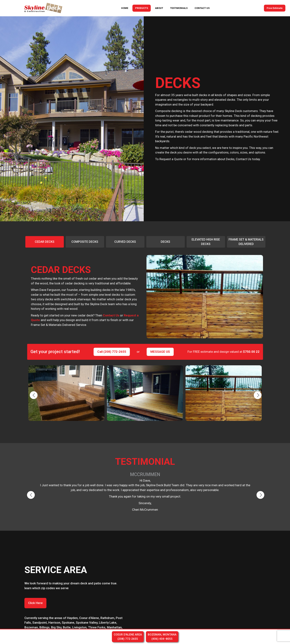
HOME (125, 8)
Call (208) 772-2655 (112, 352)
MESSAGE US (160, 352)
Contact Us (111, 315)
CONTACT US (202, 8)
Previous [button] (32, 393)
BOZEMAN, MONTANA (162, 637)
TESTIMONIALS (179, 8)
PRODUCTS (142, 8)
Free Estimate (275, 8)
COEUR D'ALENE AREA (128, 637)
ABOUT (159, 8)
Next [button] (256, 393)
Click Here (35, 603)
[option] (45, 242)
